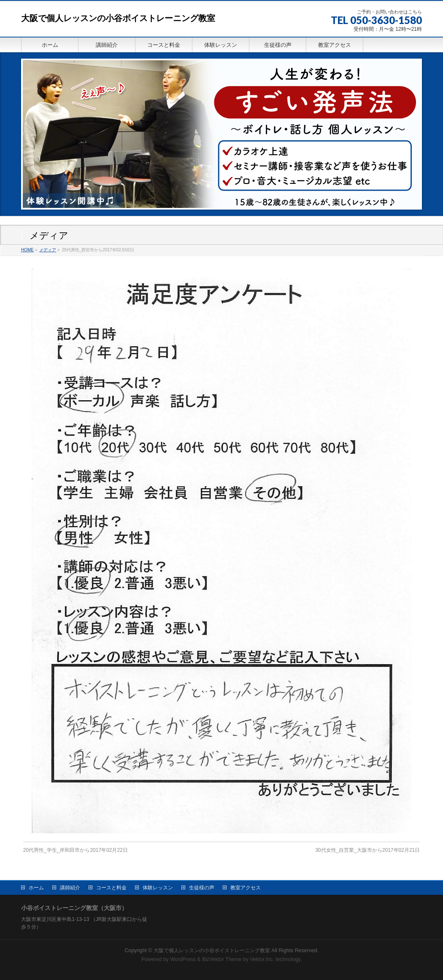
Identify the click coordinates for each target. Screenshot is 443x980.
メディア (48, 250)
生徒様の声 (202, 887)
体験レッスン (158, 887)
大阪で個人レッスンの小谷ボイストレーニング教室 (118, 18)
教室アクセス (246, 887)
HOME (27, 250)
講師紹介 (70, 887)
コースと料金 (111, 887)
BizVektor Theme (222, 958)
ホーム (36, 887)
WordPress (183, 958)
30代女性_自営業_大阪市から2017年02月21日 (367, 850)
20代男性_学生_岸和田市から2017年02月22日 (76, 850)
